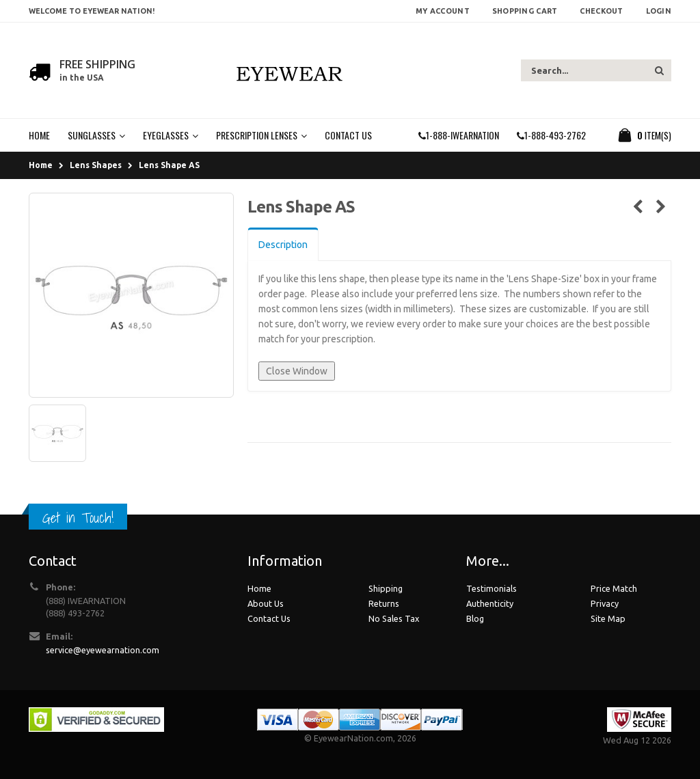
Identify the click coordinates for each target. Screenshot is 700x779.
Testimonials (492, 588)
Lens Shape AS (169, 165)
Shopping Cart (525, 11)
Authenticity (490, 603)
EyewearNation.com (353, 738)
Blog (475, 618)
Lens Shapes (96, 165)
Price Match (614, 588)
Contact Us (269, 618)
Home (41, 165)
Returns (384, 603)
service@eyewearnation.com (103, 650)
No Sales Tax (394, 618)
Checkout (601, 11)
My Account (443, 11)
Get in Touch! (78, 518)
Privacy (605, 603)
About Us (266, 603)
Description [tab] (283, 245)
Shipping (386, 588)
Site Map (608, 618)
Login (659, 11)
